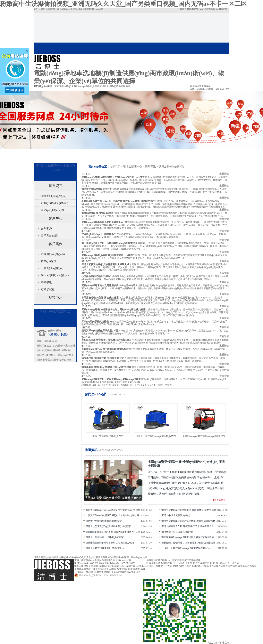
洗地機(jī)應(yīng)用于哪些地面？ (99, 234)
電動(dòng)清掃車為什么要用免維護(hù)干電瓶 (106, 222)
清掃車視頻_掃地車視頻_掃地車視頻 (100, 358)
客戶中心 (55, 218)
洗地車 (120, 86)
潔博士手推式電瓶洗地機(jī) (176, 515)
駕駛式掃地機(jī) (63, 86)
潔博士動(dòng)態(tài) (171, 167)
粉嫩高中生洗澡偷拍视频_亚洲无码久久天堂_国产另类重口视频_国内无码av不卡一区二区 (123, 4)
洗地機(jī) (61, 557)
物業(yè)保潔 (49, 261)
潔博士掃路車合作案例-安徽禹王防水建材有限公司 (188, 526)
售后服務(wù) (107, 557)
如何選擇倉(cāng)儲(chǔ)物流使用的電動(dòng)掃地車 (113, 510)
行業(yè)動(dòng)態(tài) (54, 203)
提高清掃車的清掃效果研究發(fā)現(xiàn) (103, 331)
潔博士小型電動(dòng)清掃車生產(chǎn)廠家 (108, 526)
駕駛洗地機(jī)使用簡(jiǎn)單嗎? (98, 213)
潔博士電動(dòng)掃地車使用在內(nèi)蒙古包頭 (110, 543)
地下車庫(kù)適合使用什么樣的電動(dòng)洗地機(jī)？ (108, 243)
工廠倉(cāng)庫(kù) (52, 268)
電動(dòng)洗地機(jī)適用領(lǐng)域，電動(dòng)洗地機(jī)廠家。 (115, 310)
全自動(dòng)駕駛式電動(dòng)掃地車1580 (204, 436)
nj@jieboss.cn (51, 341)
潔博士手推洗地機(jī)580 (94, 189)
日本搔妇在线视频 (201, 566)
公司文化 (86, 557)
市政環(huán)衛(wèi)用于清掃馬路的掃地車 (104, 349)
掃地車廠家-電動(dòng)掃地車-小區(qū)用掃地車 (106, 367)
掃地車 (127, 86)
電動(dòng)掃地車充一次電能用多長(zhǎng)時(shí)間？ (110, 286)
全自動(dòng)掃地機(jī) (83, 86)
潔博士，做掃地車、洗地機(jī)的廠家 (105, 537)
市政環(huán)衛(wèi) (53, 254)
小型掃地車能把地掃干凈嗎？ (97, 276)
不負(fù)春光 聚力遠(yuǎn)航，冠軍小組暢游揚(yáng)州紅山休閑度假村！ (119, 201)
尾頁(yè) (169, 385)
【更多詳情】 (219, 500)
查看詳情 (224, 174)
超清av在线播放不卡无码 (159, 566)
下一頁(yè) (159, 385)
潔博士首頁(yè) (42, 557)
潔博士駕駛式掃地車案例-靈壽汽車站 (105, 548)
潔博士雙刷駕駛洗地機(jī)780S (108, 436)
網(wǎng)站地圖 (204, 9)
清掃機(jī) (111, 86)
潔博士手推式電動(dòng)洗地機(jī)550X (156, 436)
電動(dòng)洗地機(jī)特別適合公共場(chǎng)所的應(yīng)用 (112, 177)
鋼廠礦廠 (46, 282)
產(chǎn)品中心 (74, 557)
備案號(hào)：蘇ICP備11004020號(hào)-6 (120, 572)
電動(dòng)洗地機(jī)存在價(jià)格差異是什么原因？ (108, 255)
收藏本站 (191, 9)
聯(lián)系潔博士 (221, 9)
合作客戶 (46, 229)
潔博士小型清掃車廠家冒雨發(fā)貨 (104, 521)
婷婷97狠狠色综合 (182, 566)
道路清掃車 (100, 86)
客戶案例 (55, 244)
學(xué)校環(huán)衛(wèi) (56, 275)
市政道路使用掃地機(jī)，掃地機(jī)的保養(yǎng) (106, 340)
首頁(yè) (115, 167)
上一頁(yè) (135, 385)
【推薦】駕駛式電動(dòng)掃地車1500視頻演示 (186, 548)
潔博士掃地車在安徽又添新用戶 (178, 532)
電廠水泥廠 (48, 289)
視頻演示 (55, 298)
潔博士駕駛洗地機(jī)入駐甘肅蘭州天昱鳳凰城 (105, 264)
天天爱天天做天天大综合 (224, 566)
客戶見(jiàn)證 (49, 236)
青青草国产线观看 (247, 566)
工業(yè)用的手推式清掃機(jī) (97, 322)
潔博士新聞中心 (132, 167)
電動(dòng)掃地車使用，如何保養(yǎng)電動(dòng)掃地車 (111, 379)
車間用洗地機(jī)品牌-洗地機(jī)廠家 (100, 298)
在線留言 (182, 9)
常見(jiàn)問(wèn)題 (52, 210)
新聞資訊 (150, 167)
